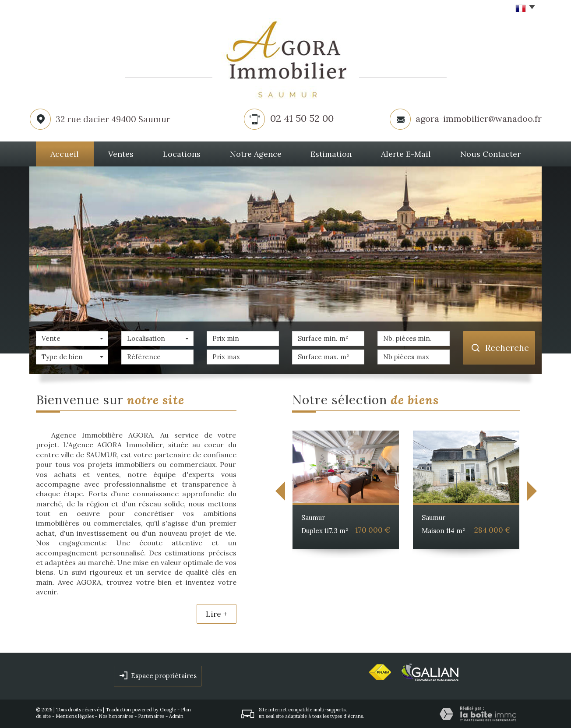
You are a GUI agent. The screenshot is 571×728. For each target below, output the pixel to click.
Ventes (121, 154)
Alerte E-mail (406, 154)
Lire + (217, 614)
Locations (182, 154)
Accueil (65, 154)
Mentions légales (75, 716)
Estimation (331, 154)
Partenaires (151, 716)
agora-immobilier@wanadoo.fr (479, 118)
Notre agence (256, 154)
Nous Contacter (490, 154)
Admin (176, 716)
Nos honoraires (116, 716)
